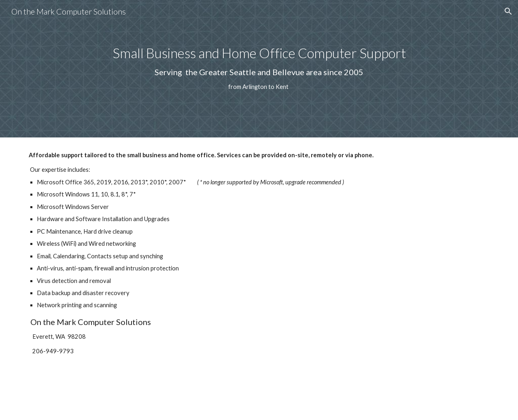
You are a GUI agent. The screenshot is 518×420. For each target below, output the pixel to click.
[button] (508, 11)
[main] (259, 69)
